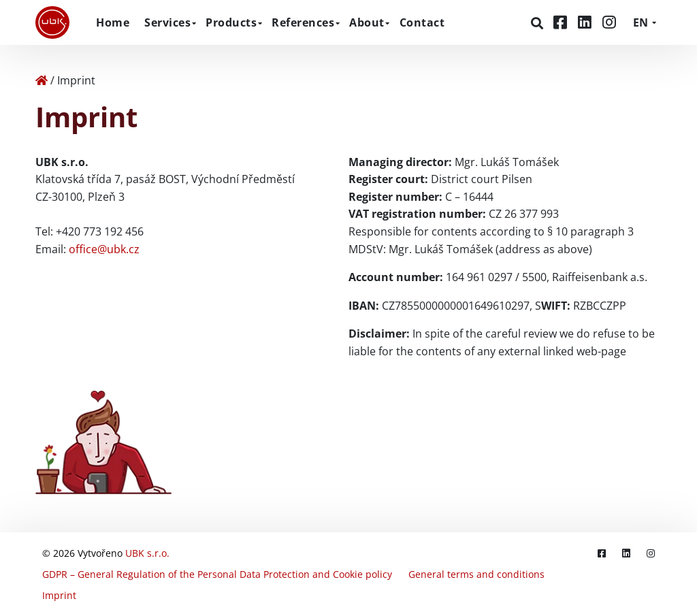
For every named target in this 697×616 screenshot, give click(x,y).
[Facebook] (562, 22)
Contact (422, 22)
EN (641, 22)
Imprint (59, 595)
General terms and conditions (476, 574)
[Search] (539, 23)
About (367, 22)
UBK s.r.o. (147, 553)
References (303, 22)
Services (167, 22)
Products (231, 22)
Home (113, 22)
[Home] (42, 80)
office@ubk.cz (104, 249)
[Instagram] (609, 22)
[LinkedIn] (587, 22)
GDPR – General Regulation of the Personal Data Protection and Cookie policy (217, 574)
